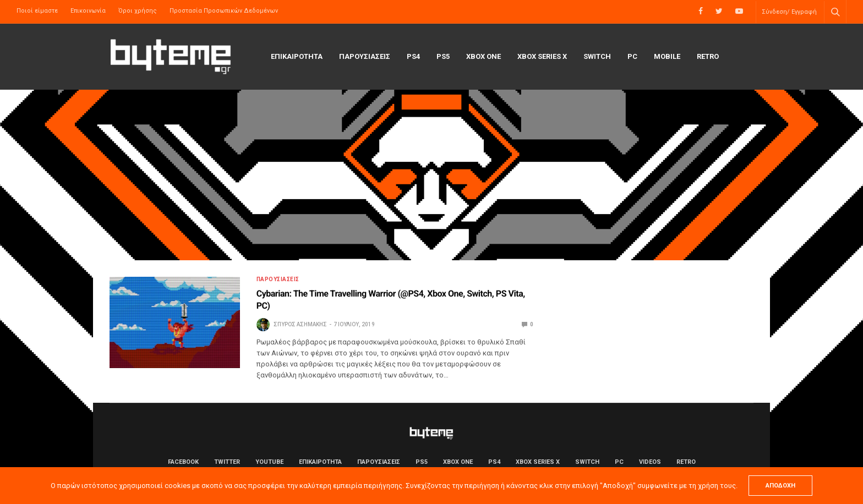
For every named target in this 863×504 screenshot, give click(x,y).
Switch (597, 56)
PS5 (443, 56)
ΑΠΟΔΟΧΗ (780, 486)
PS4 (413, 56)
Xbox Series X (542, 56)
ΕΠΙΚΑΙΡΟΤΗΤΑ (297, 56)
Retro (708, 56)
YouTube (269, 462)
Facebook (183, 462)
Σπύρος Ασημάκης (300, 324)
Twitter (227, 462)
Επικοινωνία (88, 11)
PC (632, 56)
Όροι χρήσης (138, 11)
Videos (650, 462)
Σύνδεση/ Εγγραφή (789, 12)
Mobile (667, 56)
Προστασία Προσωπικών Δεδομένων (224, 11)
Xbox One (484, 56)
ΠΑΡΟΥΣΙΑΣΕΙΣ (365, 56)
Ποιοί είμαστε (37, 11)
